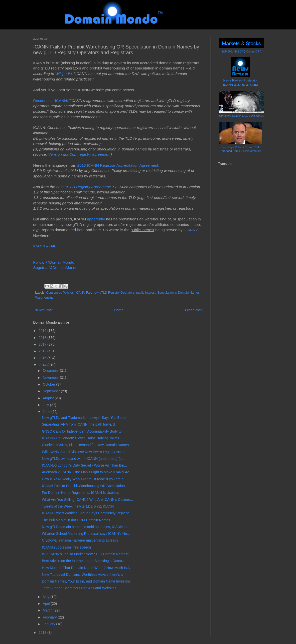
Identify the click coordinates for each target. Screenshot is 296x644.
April (47, 604)
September (52, 391)
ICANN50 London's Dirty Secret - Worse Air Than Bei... (84, 465)
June (47, 412)
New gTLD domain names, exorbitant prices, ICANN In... (86, 527)
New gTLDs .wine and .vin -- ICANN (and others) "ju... (84, 459)
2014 (43, 365)
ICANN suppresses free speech (66, 547)
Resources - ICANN (50, 101)
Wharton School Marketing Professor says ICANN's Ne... (86, 534)
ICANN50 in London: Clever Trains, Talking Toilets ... (82, 438)
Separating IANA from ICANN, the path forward (78, 424)
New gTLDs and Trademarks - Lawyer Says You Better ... (86, 418)
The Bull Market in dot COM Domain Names (76, 520)
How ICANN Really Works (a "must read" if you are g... (84, 479)
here (81, 230)
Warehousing (44, 298)
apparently (96, 219)
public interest (146, 293)
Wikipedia (64, 74)
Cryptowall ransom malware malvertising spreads (80, 540)
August (49, 398)
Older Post (193, 310)
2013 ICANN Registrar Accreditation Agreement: (118, 165)
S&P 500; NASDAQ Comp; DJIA (241, 51)
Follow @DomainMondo (54, 262)
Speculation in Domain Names (178, 293)
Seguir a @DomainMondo (55, 268)
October (49, 384)
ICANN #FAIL (45, 246)
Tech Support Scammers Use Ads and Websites (79, 588)
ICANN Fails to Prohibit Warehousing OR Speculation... (85, 486)
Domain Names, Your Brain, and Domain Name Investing (86, 581)
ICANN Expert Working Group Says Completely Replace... (87, 513)
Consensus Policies (60, 293)
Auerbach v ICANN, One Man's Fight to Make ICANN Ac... (87, 472)
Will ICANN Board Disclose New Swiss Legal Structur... (85, 452)
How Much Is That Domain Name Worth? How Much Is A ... (88, 568)
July (46, 405)
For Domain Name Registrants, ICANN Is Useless (80, 493)
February (50, 617)
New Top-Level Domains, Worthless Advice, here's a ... (84, 575)
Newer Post (43, 310)
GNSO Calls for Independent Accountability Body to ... (84, 431)
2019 (43, 331)
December (51, 371)
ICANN (189, 230)
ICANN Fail (83, 293)
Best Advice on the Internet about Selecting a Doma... (83, 561)
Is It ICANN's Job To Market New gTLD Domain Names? (85, 554)
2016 (43, 351)
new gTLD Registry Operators (114, 293)
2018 (43, 338)
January (49, 624)
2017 (43, 344)
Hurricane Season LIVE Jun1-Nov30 (242, 116)
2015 (43, 358)
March (48, 610)
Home (119, 310)
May (46, 597)
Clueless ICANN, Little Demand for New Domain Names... (87, 445)
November (51, 378)
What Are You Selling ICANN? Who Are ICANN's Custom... (87, 500)
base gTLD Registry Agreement (82, 187)
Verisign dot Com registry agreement (79, 154)
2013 (43, 633)
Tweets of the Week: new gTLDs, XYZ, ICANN (78, 506)
